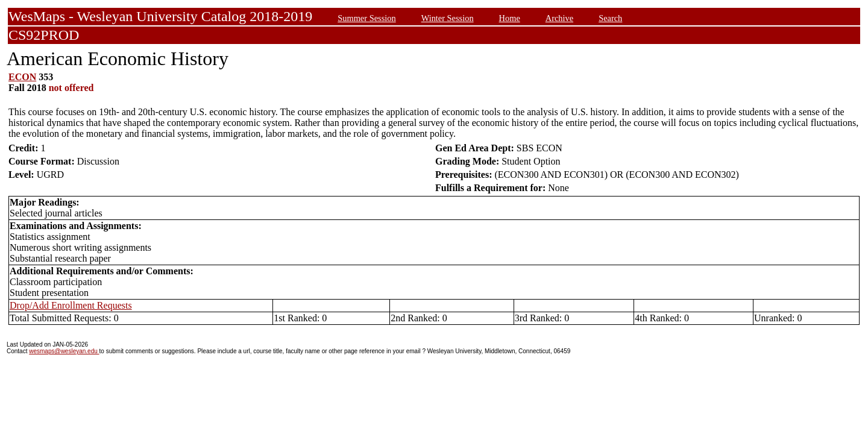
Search (610, 18)
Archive (559, 18)
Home (510, 18)
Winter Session (448, 18)
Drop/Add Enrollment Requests (71, 305)
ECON (22, 77)
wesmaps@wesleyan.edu (64, 351)
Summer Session (366, 18)
